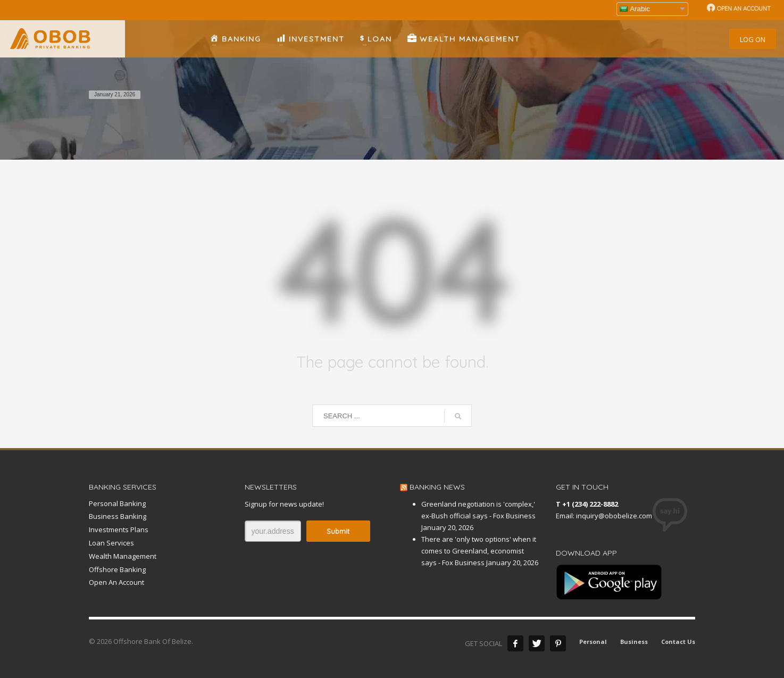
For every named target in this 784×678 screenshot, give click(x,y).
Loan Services (111, 543)
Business (634, 642)
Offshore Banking (117, 569)
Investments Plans (119, 530)
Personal (593, 642)
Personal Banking (117, 503)
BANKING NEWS (437, 487)
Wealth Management (123, 556)
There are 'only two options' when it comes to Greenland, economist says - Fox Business (479, 551)
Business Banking (118, 516)
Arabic (635, 9)
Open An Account (116, 582)
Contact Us (678, 642)
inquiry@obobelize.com (614, 516)
